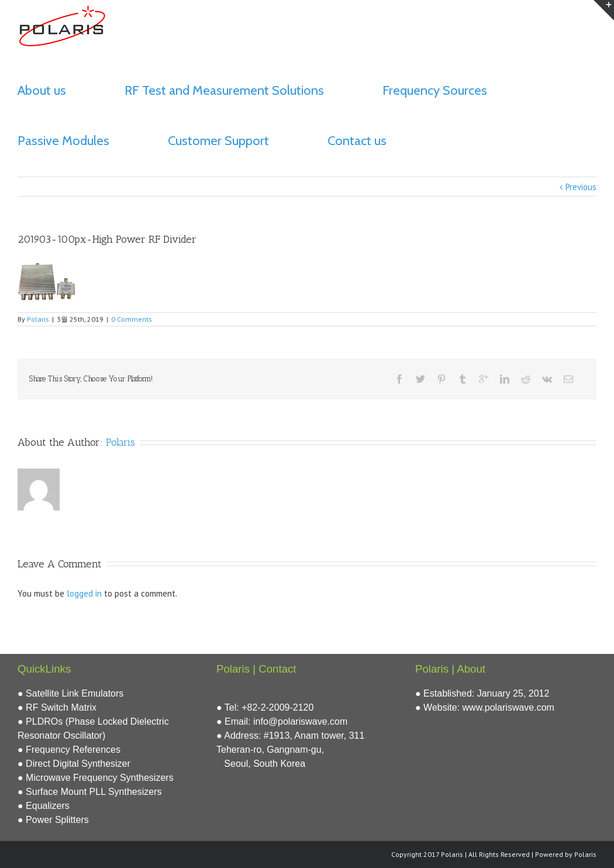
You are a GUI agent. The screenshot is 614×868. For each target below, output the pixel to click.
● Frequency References (69, 750)
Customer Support (218, 141)
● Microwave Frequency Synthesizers (96, 778)
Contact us (357, 141)
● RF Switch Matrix (57, 707)
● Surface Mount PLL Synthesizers (90, 792)
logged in (84, 593)
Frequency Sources (435, 90)
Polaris (38, 319)
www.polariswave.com (508, 707)
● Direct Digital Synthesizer (74, 764)
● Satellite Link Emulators (70, 693)
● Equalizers (44, 806)
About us (42, 90)
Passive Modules (63, 141)
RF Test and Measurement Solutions (224, 90)
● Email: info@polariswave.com (282, 721)
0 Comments (132, 319)
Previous (581, 187)
